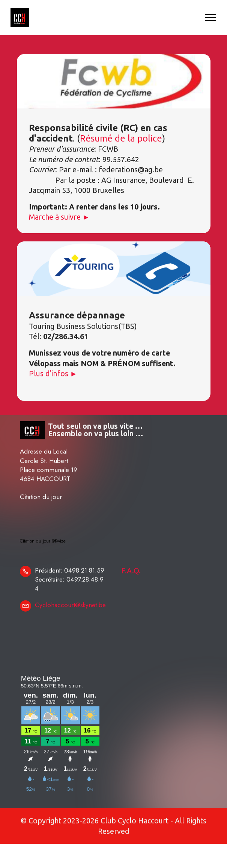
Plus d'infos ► (55, 393)
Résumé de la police (121, 138)
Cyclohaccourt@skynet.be (70, 625)
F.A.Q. (131, 591)
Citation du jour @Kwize (43, 561)
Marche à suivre (56, 217)
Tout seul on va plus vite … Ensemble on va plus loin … (96, 430)
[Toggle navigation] (211, 18)
